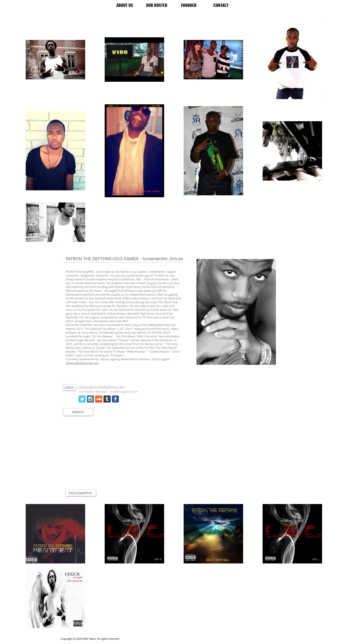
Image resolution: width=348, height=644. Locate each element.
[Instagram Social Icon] (90, 399)
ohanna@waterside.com (82, 363)
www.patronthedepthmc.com (102, 387)
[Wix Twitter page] (82, 399)
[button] (70, 387)
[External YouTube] (173, 458)
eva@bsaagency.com (124, 391)
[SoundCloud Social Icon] (99, 399)
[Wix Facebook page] (115, 399)
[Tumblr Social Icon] (107, 399)
